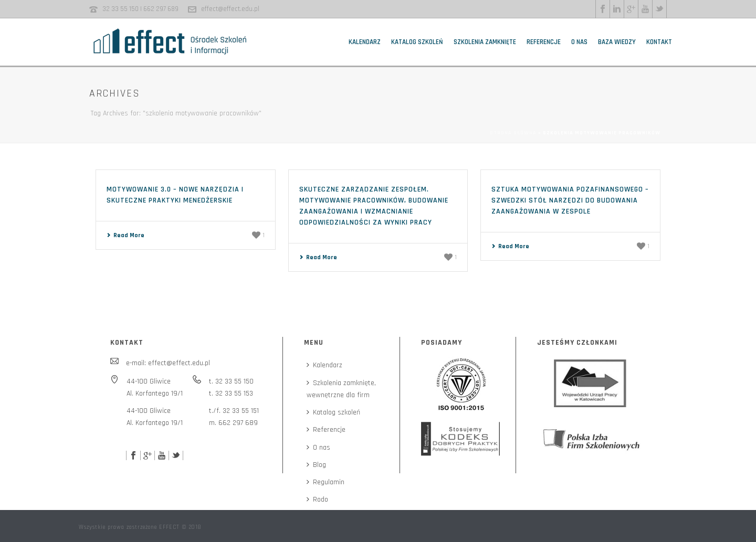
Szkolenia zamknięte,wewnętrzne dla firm (341, 389)
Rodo (317, 500)
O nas (579, 42)
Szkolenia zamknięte (485, 42)
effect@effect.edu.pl (230, 9)
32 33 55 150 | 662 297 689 (140, 9)
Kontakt (659, 42)
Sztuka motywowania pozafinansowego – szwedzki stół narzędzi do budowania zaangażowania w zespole (570, 200)
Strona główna (513, 133)
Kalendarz (365, 42)
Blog (316, 465)
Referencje (544, 42)
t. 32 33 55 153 (231, 394)
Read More (125, 235)
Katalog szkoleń (417, 42)
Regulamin (325, 482)
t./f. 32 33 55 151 (234, 411)
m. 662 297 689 (233, 423)
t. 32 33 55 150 (231, 381)
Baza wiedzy (617, 42)
